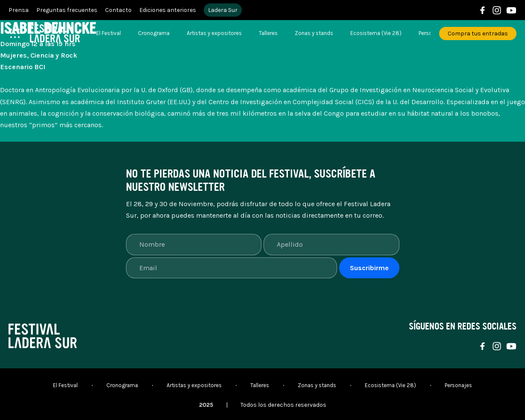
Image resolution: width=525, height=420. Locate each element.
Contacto (118, 10)
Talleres (268, 33)
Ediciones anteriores (168, 10)
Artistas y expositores (214, 33)
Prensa (19, 10)
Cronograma (154, 33)
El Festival (109, 33)
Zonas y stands (314, 33)
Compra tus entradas (478, 34)
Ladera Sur (223, 10)
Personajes (458, 385)
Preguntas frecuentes (67, 10)
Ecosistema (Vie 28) (376, 33)
